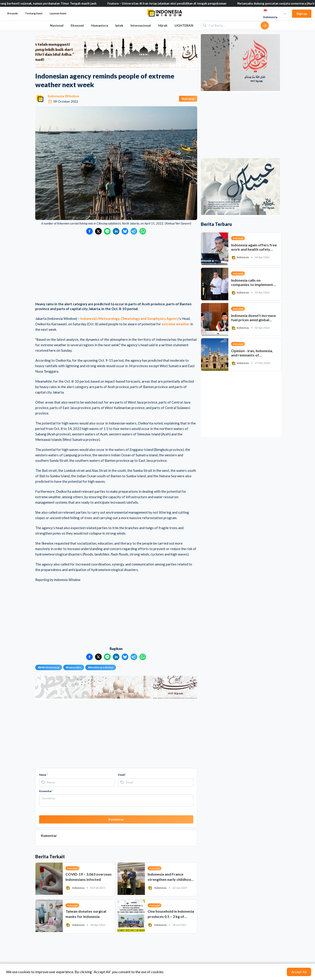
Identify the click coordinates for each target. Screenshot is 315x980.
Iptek (119, 25)
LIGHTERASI (184, 25)
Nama (43, 775)
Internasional (141, 25)
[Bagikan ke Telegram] (134, 231)
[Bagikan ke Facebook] (89, 231)
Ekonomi (77, 25)
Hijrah (163, 25)
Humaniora (100, 25)
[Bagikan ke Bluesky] (125, 231)
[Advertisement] (116, 269)
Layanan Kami (58, 13)
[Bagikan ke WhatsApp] (143, 231)
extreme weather (176, 324)
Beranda (13, 13)
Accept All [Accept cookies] (299, 972)
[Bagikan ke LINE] (107, 231)
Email (122, 775)
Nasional (57, 25)
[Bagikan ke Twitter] (98, 231)
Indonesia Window (63, 96)
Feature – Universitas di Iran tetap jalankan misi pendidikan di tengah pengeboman (173, 3)
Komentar (46, 791)
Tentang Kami (34, 13)
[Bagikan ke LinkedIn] (116, 231)
